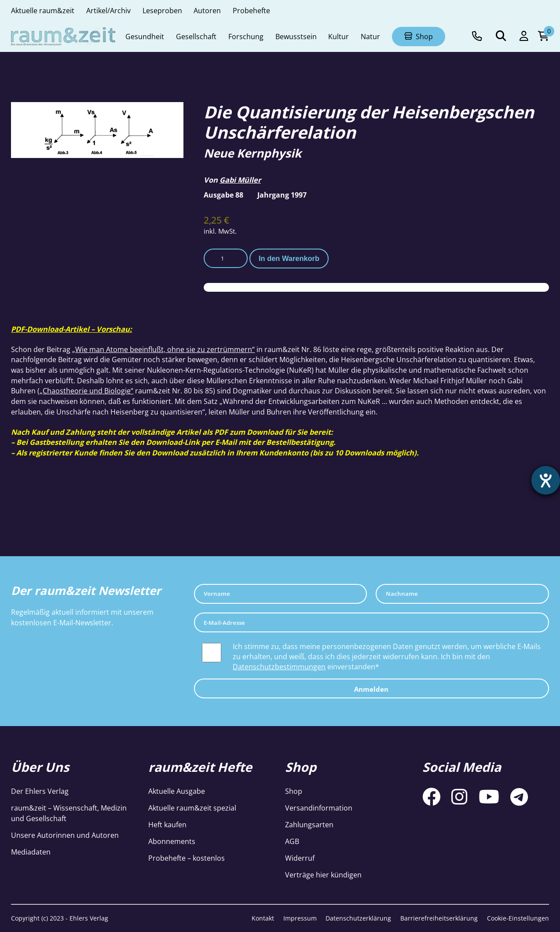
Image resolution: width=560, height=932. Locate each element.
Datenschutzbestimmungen (279, 666)
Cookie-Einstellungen (518, 918)
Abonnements (172, 841)
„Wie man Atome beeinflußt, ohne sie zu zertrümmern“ (163, 349)
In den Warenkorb (289, 258)
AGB (292, 841)
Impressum (300, 918)
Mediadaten (31, 852)
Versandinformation (319, 808)
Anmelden (371, 689)
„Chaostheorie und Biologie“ (86, 391)
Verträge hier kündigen (323, 875)
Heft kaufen (167, 824)
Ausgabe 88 (223, 195)
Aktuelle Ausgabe (177, 791)
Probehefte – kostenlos (187, 858)
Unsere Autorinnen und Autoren (65, 835)
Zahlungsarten (309, 824)
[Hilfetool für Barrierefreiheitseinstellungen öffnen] (545, 481)
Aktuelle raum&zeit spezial (192, 808)
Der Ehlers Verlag (40, 791)
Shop (294, 791)
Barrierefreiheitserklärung (439, 918)
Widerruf (300, 858)
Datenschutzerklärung (358, 918)
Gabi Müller (240, 180)
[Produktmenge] (226, 259)
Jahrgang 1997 (282, 195)
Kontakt (263, 918)
